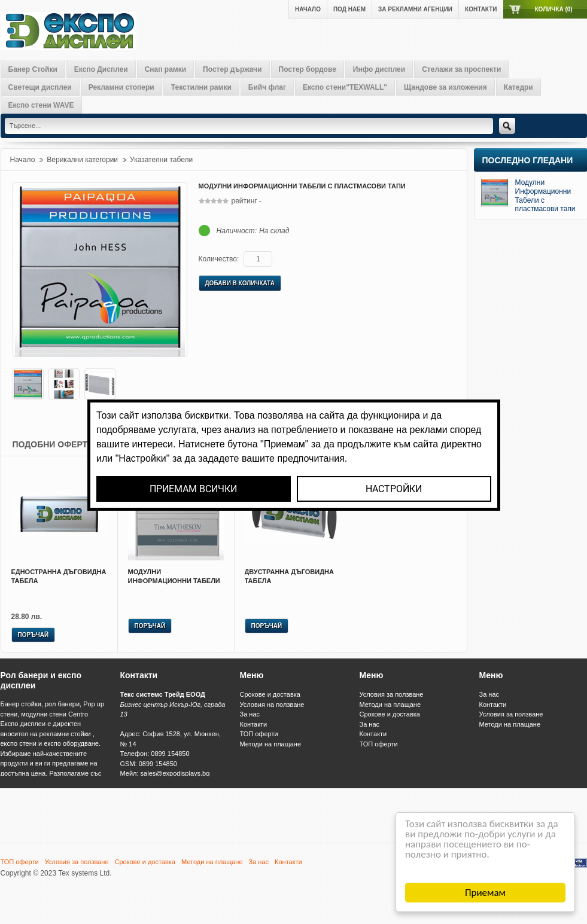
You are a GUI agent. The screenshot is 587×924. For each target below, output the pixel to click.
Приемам (485, 893)
